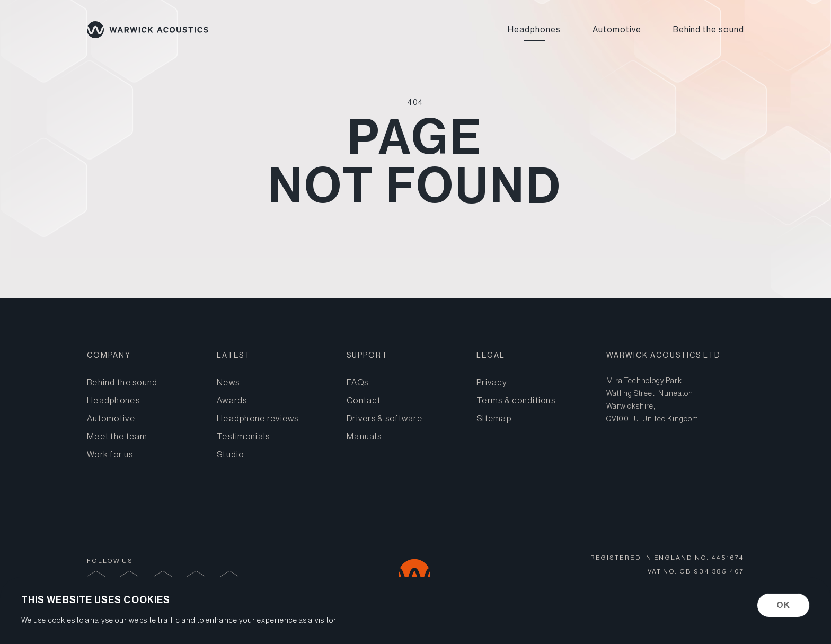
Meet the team (117, 436)
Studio (231, 454)
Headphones (534, 30)
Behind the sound (709, 30)
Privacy (492, 382)
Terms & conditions (516, 400)
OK (783, 605)
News (228, 382)
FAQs (357, 382)
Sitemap (494, 418)
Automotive (617, 30)
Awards (232, 400)
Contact (364, 400)
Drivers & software (384, 418)
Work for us (110, 454)
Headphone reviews (258, 418)
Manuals (364, 436)
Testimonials (243, 436)
